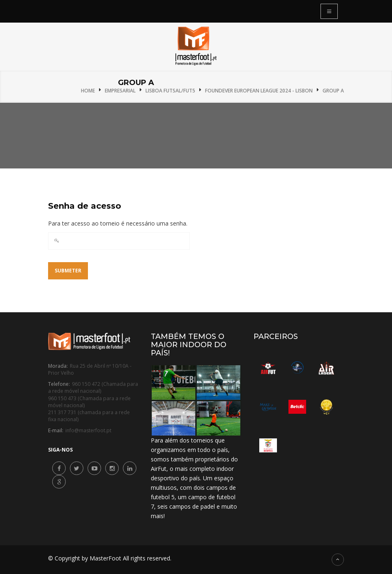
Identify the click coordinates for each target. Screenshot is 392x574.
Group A (333, 91)
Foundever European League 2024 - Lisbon (259, 91)
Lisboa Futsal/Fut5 (170, 91)
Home (88, 91)
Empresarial (120, 91)
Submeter (68, 271)
